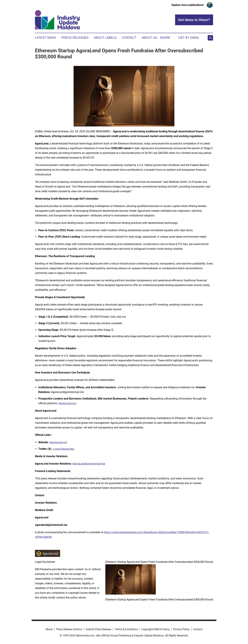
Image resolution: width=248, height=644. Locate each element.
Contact (129, 38)
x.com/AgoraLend (63, 449)
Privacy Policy (181, 629)
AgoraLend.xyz (67, 403)
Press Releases (75, 38)
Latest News (45, 38)
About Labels (105, 38)
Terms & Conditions (126, 629)
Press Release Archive (69, 629)
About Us (149, 38)
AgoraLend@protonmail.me (89, 464)
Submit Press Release (98, 629)
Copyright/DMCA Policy (156, 629)
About (49, 629)
